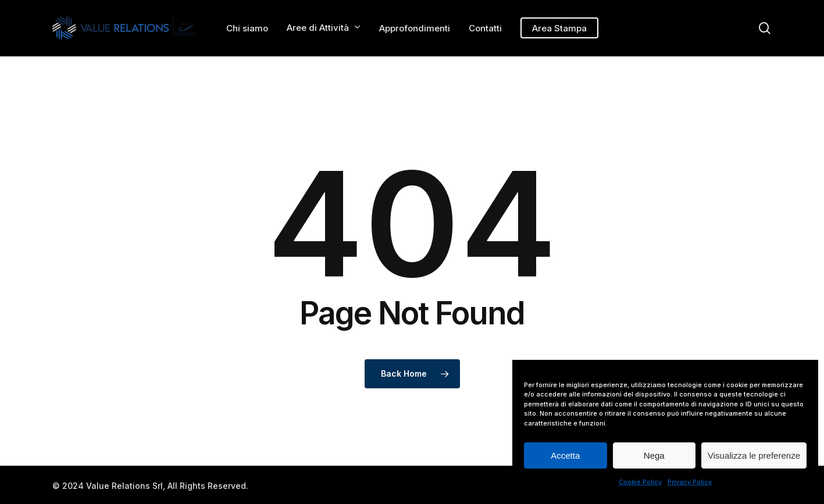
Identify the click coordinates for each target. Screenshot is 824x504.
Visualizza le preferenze (754, 455)
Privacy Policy (690, 482)
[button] (802, 6)
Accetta (565, 455)
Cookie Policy (640, 482)
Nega (654, 455)
